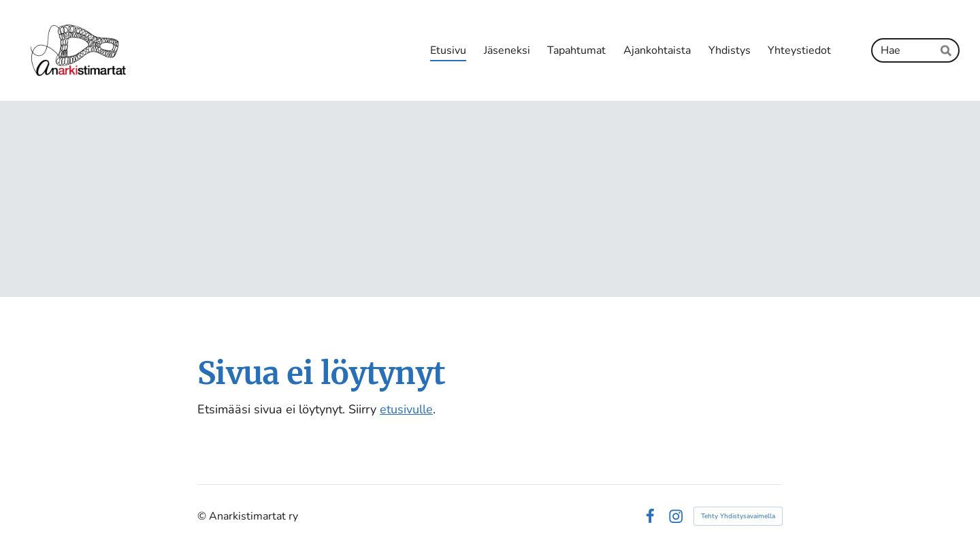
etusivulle (406, 409)
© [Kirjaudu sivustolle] (203, 516)
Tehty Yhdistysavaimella (738, 516)
